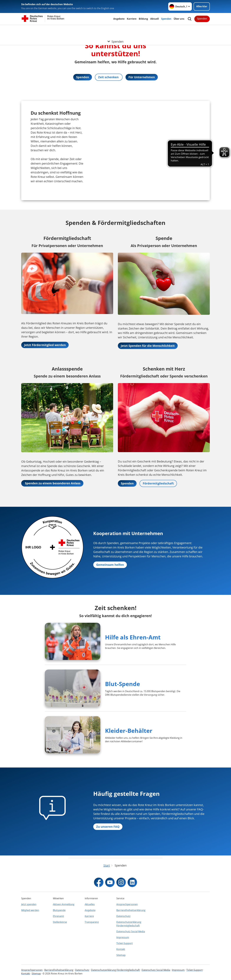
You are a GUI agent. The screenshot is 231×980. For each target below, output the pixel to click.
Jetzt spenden (29, 904)
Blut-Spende (122, 684)
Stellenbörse (60, 922)
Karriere (132, 19)
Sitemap (121, 955)
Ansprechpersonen (127, 904)
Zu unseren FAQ (108, 827)
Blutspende (59, 910)
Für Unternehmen (142, 77)
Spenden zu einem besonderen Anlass (52, 483)
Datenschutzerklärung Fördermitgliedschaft (129, 924)
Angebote (119, 19)
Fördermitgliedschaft (158, 484)
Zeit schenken (109, 77)
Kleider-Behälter (129, 731)
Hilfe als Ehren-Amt (133, 637)
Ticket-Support (125, 943)
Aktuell (155, 19)
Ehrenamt (58, 916)
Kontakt (121, 949)
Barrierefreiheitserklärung (131, 910)
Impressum (123, 937)
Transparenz (92, 922)
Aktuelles (90, 904)
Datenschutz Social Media (131, 931)
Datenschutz (123, 916)
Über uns (179, 19)
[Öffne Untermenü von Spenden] (115, 28)
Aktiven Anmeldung (64, 904)
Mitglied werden (30, 910)
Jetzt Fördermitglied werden (45, 345)
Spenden (166, 19)
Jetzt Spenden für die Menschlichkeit (148, 346)
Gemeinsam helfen (110, 565)
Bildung (143, 19)
